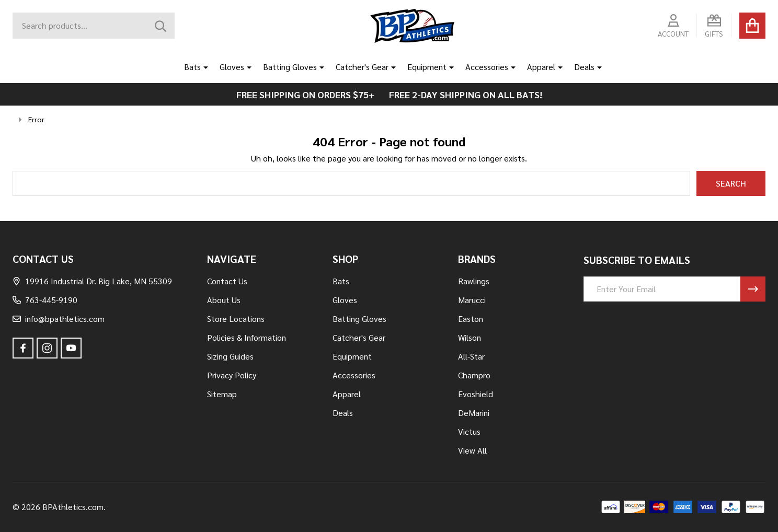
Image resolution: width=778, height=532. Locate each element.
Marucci (472, 300)
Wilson (470, 337)
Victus (469, 431)
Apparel (541, 67)
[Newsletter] (753, 289)
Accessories (487, 67)
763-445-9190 (45, 300)
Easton (471, 319)
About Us (224, 300)
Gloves (232, 67)
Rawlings (474, 281)
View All (472, 450)
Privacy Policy (232, 375)
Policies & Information (247, 337)
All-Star (471, 356)
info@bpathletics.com (59, 319)
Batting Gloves (290, 67)
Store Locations (236, 319)
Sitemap (222, 394)
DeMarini (474, 413)
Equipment (427, 67)
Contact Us (227, 281)
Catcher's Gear (362, 67)
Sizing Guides (230, 356)
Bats (192, 67)
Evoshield (476, 394)
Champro (474, 375)
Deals (584, 67)
